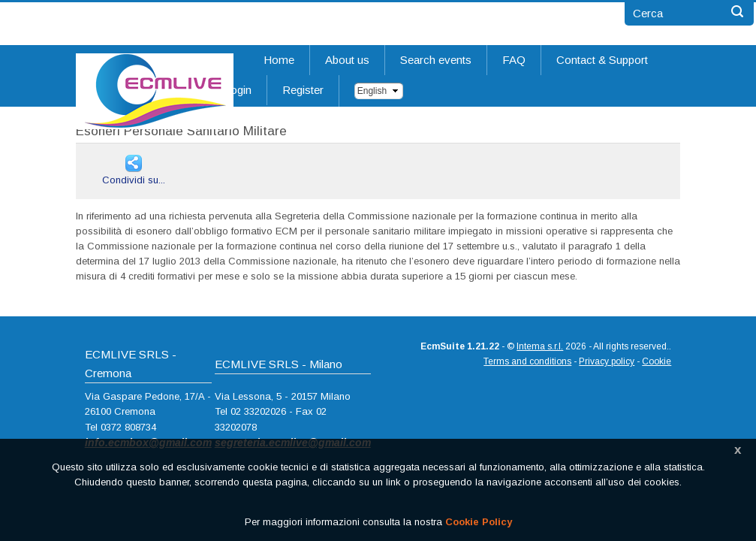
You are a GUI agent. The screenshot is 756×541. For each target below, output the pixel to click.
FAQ (514, 60)
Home (279, 60)
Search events (436, 60)
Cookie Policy (479, 522)
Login (238, 90)
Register (303, 90)
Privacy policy (607, 361)
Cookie (657, 361)
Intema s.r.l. (540, 346)
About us (347, 60)
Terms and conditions (527, 361)
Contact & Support (602, 60)
